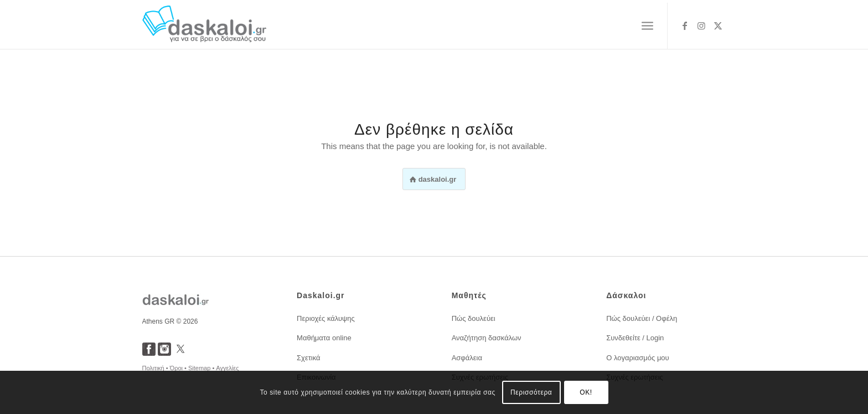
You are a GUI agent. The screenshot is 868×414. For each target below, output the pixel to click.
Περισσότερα (531, 392)
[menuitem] (647, 26)
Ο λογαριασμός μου (638, 358)
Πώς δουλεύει (474, 318)
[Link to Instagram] (701, 25)
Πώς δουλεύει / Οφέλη (642, 318)
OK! (586, 392)
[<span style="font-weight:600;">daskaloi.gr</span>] (434, 179)
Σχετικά (309, 358)
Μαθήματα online (324, 338)
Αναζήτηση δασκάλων (487, 338)
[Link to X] (718, 25)
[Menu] (647, 26)
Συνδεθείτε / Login (635, 338)
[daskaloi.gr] (205, 26)
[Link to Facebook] (685, 25)
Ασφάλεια (467, 358)
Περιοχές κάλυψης (326, 318)
